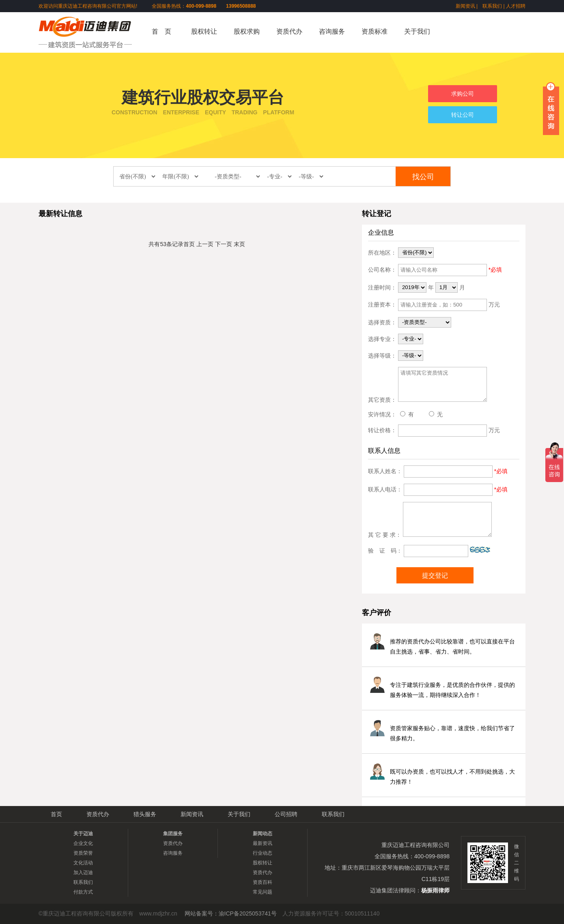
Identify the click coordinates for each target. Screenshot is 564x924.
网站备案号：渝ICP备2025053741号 (231, 913)
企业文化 (83, 843)
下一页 (224, 244)
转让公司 (463, 115)
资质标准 (375, 31)
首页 (189, 244)
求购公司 (463, 94)
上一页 (205, 244)
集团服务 (173, 834)
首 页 (161, 31)
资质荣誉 (83, 853)
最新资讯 (263, 843)
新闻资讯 (465, 6)
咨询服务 (332, 31)
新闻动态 (263, 834)
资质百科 (263, 882)
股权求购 (247, 31)
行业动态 (263, 853)
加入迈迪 (83, 873)
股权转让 (204, 31)
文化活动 (83, 863)
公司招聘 (286, 814)
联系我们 (492, 6)
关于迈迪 (83, 834)
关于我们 (417, 31)
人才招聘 (516, 6)
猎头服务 (145, 814)
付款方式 (83, 892)
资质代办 (289, 31)
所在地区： (382, 252)
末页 (239, 244)
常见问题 (263, 892)
